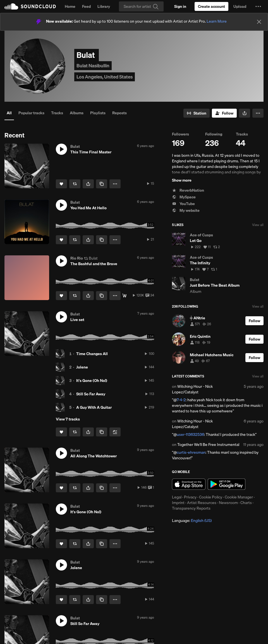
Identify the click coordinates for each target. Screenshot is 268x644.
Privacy (190, 497)
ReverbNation (188, 190)
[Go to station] (197, 113)
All (9, 113)
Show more (182, 180)
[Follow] (224, 113)
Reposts (119, 113)
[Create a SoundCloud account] (211, 6)
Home (70, 6)
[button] (258, 6)
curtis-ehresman (191, 452)
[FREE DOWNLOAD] (125, 296)
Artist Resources (202, 503)
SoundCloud (30, 6)
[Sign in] (180, 6)
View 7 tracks (68, 419)
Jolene (82, 367)
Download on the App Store (189, 484)
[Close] (259, 22)
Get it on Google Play (227, 484)
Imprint (178, 503)
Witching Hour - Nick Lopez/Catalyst (192, 389)
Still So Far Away (91, 394)
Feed (86, 6)
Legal (177, 497)
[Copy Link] (102, 184)
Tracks (57, 113)
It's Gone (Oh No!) (92, 381)
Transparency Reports (191, 508)
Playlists (98, 113)
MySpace (184, 197)
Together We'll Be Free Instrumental (208, 445)
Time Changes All (92, 354)
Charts (246, 503)
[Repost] (75, 184)
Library (104, 6)
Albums (77, 113)
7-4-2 (181, 400)
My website (186, 210)
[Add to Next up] (115, 432)
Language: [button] (192, 521)
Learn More (217, 21)
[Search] (141, 6)
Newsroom (228, 503)
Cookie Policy (211, 497)
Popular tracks (31, 113)
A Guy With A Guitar (94, 407)
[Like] (61, 184)
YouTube (183, 204)
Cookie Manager (239, 497)
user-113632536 (190, 434)
